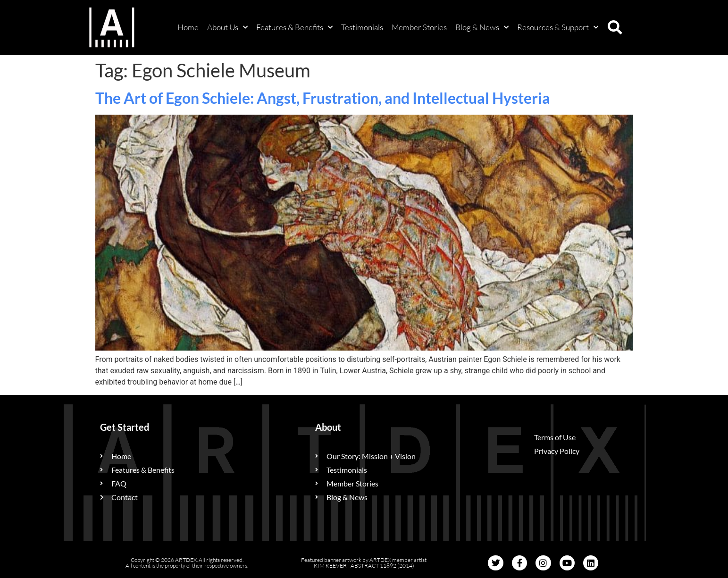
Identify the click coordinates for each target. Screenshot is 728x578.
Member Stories (419, 27)
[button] (615, 27)
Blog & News (482, 27)
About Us (227, 27)
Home (188, 27)
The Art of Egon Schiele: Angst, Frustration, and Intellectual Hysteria (323, 98)
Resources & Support (558, 27)
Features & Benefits (294, 27)
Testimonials (362, 27)
